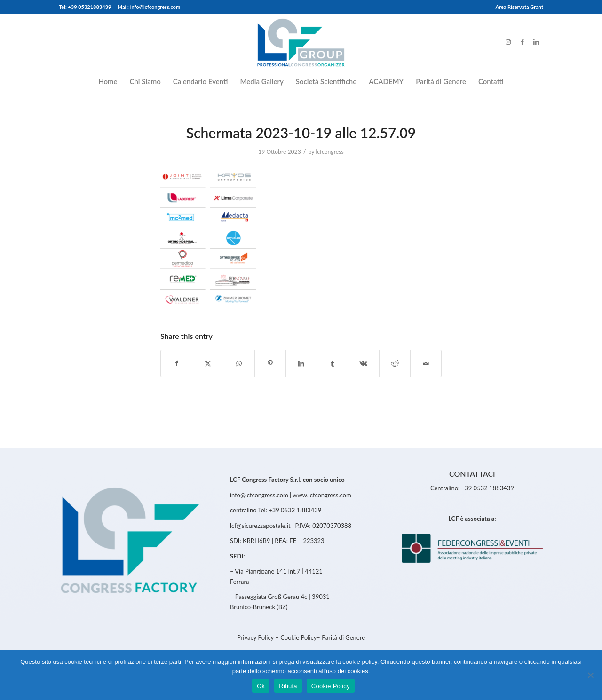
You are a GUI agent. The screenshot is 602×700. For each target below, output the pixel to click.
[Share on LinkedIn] (301, 363)
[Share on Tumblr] (332, 363)
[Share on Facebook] (176, 363)
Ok (261, 686)
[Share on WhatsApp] (239, 363)
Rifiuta (288, 686)
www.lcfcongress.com (322, 495)
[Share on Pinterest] (270, 363)
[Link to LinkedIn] (536, 42)
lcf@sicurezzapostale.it (260, 526)
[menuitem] (517, 7)
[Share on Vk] (363, 363)
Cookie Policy (298, 637)
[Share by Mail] (426, 363)
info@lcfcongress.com (259, 495)
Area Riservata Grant (519, 7)
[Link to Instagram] (508, 42)
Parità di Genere (343, 637)
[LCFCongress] (301, 42)
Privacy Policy (256, 637)
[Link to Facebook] (522, 42)
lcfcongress (329, 152)
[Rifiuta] (590, 675)
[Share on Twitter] (208, 363)
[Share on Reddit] (395, 363)
